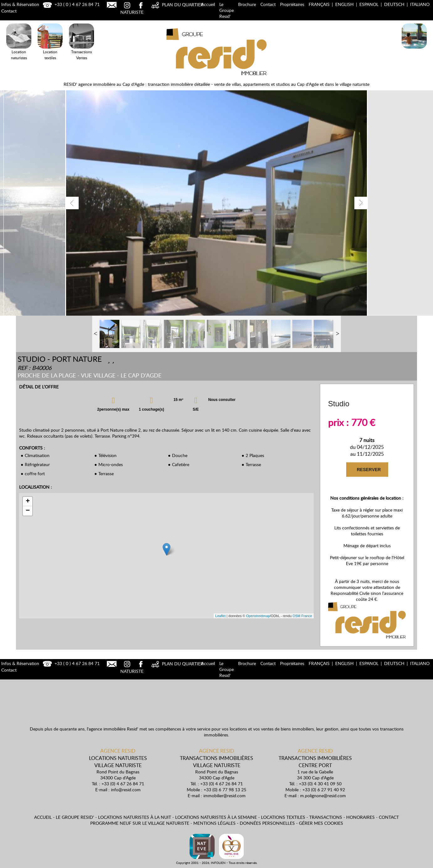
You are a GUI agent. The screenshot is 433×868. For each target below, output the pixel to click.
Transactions (326, 817)
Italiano (420, 4)
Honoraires (360, 817)
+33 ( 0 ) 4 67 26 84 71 (70, 4)
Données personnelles (267, 823)
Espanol (369, 4)
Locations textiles (283, 817)
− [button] (28, 511)
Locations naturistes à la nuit (135, 817)
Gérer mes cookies (321, 823)
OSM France (302, 616)
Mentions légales (214, 823)
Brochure (247, 4)
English (344, 4)
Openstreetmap (258, 616)
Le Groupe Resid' (227, 10)
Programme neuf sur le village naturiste (140, 823)
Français (319, 4)
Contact (268, 4)
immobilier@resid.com (224, 795)
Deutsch (394, 4)
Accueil (208, 4)
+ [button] (28, 502)
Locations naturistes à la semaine (216, 817)
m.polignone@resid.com (323, 795)
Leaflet (220, 616)
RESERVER (369, 470)
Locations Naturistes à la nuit (414, 50)
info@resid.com (126, 790)
